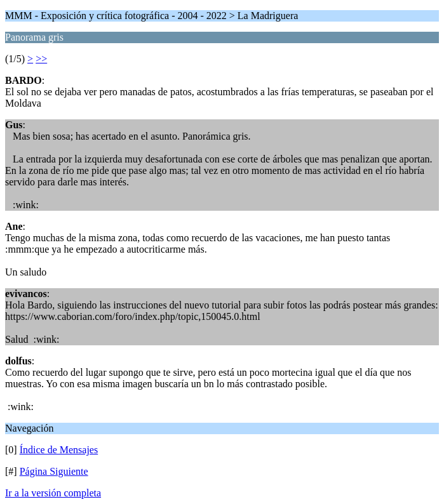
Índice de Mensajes (59, 450)
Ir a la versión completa (53, 493)
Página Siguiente (54, 471)
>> (41, 59)
